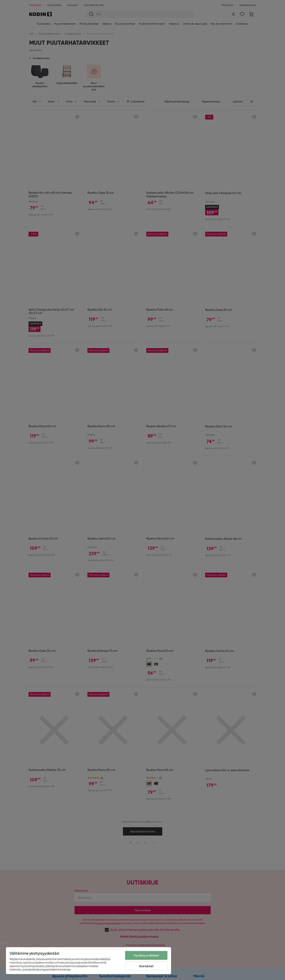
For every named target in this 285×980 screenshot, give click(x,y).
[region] (88, 961)
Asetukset (146, 966)
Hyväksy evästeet (146, 955)
